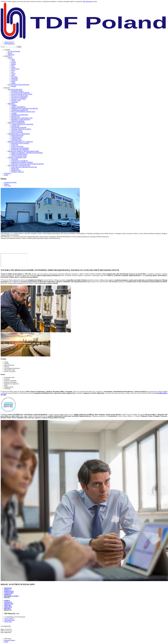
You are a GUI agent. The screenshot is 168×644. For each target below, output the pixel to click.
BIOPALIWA (15, 169)
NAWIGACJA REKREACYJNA (17, 158)
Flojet (13, 66)
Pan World (14, 77)
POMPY (10, 58)
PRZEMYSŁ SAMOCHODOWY (21, 120)
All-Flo (13, 61)
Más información (88, 1)
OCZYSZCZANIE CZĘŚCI (19, 156)
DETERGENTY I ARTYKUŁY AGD (22, 118)
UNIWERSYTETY (17, 140)
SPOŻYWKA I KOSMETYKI (16, 123)
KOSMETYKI (15, 126)
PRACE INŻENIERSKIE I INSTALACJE (23, 112)
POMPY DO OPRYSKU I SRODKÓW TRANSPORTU (27, 153)
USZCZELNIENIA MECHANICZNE (18, 85)
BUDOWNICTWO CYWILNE (20, 143)
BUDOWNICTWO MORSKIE (20, 150)
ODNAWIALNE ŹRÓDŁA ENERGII (22, 162)
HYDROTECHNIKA (17, 91)
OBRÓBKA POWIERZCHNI (20, 115)
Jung (13, 72)
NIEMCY (7, 601)
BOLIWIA (7, 608)
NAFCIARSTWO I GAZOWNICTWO (19, 165)
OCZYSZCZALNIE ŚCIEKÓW (20, 93)
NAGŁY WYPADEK (17, 146)
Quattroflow (15, 78)
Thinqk (13, 82)
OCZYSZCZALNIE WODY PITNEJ (22, 94)
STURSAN (14, 80)
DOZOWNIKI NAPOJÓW (19, 127)
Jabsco (13, 70)
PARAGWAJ (8, 607)
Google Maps (8, 622)
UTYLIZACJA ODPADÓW (19, 97)
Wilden (13, 83)
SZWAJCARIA (9, 593)
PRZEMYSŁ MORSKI (18, 121)
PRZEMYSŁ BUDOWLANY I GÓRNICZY (20, 142)
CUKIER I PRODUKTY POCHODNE (22, 124)
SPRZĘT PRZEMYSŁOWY (19, 154)
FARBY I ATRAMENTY (18, 107)
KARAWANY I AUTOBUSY (20, 161)
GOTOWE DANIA (17, 131)
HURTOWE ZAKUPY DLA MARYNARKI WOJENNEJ (27, 164)
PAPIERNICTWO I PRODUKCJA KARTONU (25, 108)
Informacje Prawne (10, 640)
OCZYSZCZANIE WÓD (15, 89)
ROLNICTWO (15, 116)
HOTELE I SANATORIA (19, 99)
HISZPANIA (8, 588)
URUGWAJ (8, 605)
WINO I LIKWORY (17, 132)
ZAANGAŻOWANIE (14, 51)
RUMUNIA (8, 594)
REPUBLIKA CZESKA (11, 596)
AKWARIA (15, 102)
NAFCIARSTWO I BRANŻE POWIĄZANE (24, 167)
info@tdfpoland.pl (9, 620)
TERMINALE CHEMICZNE (20, 110)
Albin (13, 59)
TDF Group (11, 55)
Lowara (13, 74)
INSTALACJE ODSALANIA (20, 96)
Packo (13, 75)
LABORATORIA (16, 139)
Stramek (14, 86)
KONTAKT (8, 173)
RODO (6, 175)
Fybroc (13, 67)
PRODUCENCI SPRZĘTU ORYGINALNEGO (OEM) (23, 151)
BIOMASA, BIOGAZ (17, 172)
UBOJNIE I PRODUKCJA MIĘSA (21, 129)
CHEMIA (14, 105)
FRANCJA (8, 590)
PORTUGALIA (9, 591)
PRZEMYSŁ (11, 104)
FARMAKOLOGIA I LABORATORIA (19, 134)
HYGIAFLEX (15, 69)
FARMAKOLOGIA (17, 137)
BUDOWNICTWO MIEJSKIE (20, 148)
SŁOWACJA (8, 602)
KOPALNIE (15, 145)
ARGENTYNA (9, 604)
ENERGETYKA (16, 170)
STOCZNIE (15, 159)
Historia (10, 53)
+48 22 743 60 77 (9, 618)
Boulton (14, 64)
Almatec (14, 63)
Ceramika (14, 113)
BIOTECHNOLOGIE (17, 135)
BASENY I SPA (16, 101)
